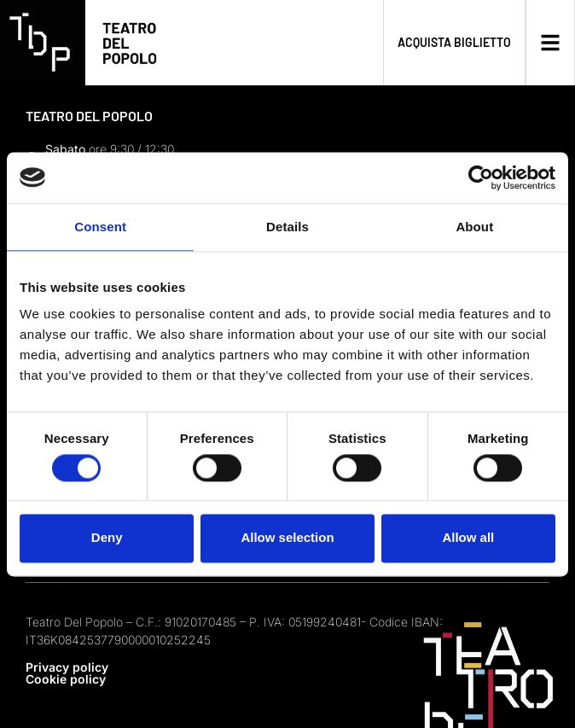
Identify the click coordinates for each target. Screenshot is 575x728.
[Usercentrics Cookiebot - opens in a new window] (481, 178)
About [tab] (474, 227)
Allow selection (287, 538)
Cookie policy (66, 679)
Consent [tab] (100, 227)
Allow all (468, 538)
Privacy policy (67, 667)
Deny (107, 538)
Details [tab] (287, 227)
